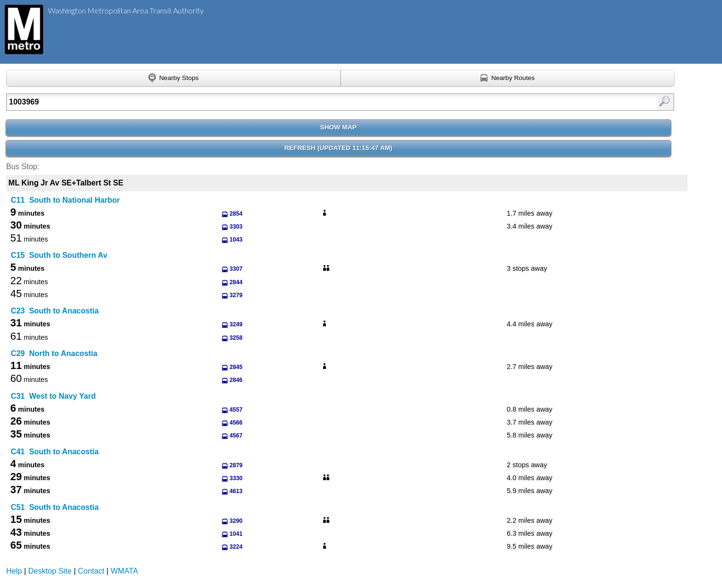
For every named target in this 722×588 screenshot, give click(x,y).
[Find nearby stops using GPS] (174, 79)
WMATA (124, 571)
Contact (91, 571)
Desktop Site (50, 571)
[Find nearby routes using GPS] (508, 79)
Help (14, 571)
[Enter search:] (292, 102)
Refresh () (338, 148)
